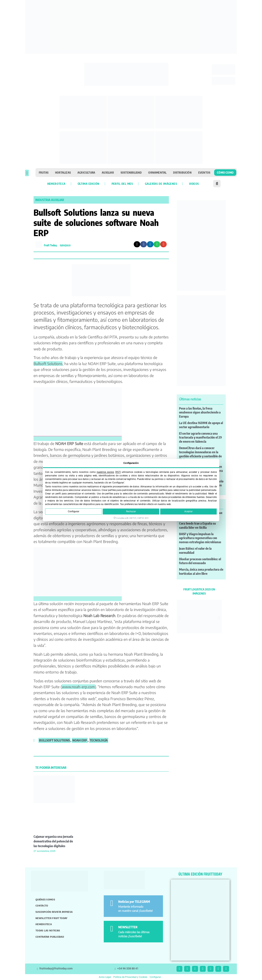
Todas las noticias (48, 930)
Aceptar (188, 511)
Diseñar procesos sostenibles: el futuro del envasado (200, 561)
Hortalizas (63, 172)
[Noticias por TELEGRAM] (112, 903)
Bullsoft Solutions (48, 364)
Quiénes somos (45, 899)
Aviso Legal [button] (105, 977)
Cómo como (225, 172)
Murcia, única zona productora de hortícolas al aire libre (201, 572)
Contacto (42, 906)
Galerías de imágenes (161, 184)
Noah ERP (80, 740)
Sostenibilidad (131, 172)
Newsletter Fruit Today (51, 918)
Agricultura (86, 172)
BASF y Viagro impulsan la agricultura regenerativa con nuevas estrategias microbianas (200, 538)
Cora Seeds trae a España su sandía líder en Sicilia (197, 525)
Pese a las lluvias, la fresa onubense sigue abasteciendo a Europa (200, 412)
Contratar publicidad (50, 937)
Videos (194, 184)
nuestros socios (105, 472)
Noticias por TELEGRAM (134, 902)
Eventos (204, 172)
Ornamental (157, 172)
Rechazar (131, 511)
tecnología (99, 740)
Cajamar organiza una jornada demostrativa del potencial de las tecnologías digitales (53, 841)
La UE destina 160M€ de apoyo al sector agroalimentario (201, 425)
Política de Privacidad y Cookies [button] (130, 977)
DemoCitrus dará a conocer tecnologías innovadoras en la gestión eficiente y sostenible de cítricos (200, 454)
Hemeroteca (56, 184)
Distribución (182, 172)
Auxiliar (108, 172)
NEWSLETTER (128, 927)
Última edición (89, 184)
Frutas (44, 172)
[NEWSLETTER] (112, 929)
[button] (27, 173)
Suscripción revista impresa (54, 912)
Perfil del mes (122, 184)
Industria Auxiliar (50, 200)
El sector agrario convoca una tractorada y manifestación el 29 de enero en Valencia (200, 438)
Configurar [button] (155, 977)
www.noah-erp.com (78, 687)
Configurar (74, 511)
